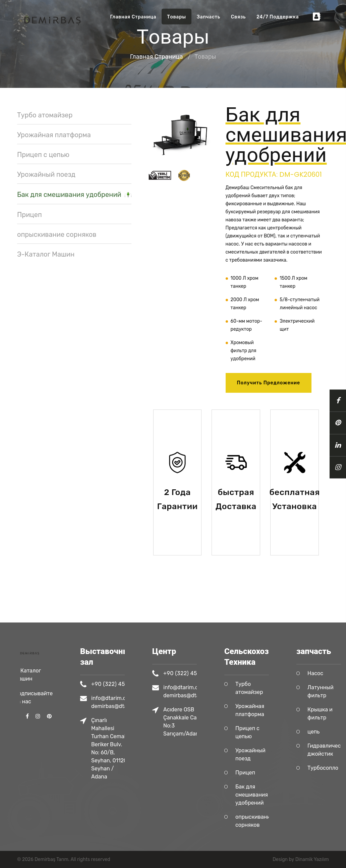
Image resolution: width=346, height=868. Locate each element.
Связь (238, 17)
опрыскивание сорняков (57, 234)
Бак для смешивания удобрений (74, 195)
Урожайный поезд (46, 174)
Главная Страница (133, 17)
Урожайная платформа (54, 135)
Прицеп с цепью (43, 155)
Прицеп (30, 215)
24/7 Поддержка (278, 17)
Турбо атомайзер (45, 115)
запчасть (209, 17)
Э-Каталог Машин (46, 254)
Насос (330, 673)
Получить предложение (269, 383)
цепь (329, 732)
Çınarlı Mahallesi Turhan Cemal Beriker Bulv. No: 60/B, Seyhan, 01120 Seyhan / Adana (124, 748)
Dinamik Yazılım (312, 859)
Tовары (176, 17)
